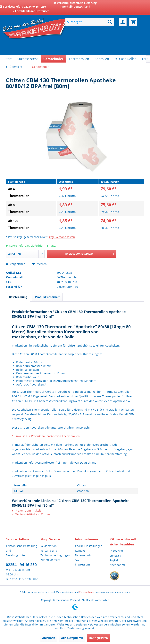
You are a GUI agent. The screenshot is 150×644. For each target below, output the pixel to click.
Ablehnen (49, 638)
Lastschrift (116, 551)
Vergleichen (16, 264)
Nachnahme (118, 565)
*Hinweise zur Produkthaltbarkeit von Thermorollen (46, 436)
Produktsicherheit (47, 297)
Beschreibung (18, 297)
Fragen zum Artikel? (27, 510)
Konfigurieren (99, 638)
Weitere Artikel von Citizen (31, 514)
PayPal (114, 560)
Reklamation (49, 546)
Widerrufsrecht (50, 560)
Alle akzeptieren (72, 638)
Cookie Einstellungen (89, 546)
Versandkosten (87, 592)
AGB (78, 560)
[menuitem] (90, 22)
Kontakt (80, 551)
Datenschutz (83, 555)
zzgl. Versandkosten (62, 237)
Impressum (82, 564)
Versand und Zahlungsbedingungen (55, 553)
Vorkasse (115, 556)
